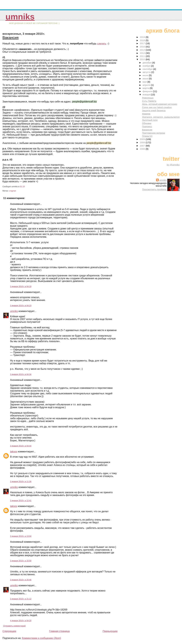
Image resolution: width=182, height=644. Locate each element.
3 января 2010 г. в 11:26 (21, 481)
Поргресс (147, 126)
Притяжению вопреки (154, 133)
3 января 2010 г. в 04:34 (21, 374)
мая (145, 82)
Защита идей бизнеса (154, 110)
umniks (20, 17)
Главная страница (59, 631)
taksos (14, 452)
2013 (143, 50)
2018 (143, 40)
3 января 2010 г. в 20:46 (21, 580)
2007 (143, 146)
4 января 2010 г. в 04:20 (21, 621)
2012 (143, 53)
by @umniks (173, 165)
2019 (143, 37)
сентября (148, 69)
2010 (143, 59)
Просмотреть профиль (154, 189)
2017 (143, 43)
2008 (143, 142)
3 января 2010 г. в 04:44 (21, 446)
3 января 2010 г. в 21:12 (21, 599)
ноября (147, 66)
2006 (143, 149)
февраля (148, 91)
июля (146, 75)
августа (147, 72)
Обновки (147, 123)
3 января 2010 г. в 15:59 (21, 561)
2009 (143, 139)
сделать (102, 44)
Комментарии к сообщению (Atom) (41, 638)
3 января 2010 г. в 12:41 (21, 501)
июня (146, 79)
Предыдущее (110, 631)
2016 (143, 47)
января (147, 95)
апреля (147, 85)
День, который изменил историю (160, 104)
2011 (143, 56)
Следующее (9, 631)
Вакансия (10, 38)
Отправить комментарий (14, 626)
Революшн (148, 98)
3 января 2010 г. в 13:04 (21, 536)
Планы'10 (147, 136)
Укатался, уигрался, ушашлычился (161, 117)
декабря (147, 63)
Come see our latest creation (157, 107)
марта (146, 88)
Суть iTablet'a (149, 101)
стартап (13, 191)
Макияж (146, 114)
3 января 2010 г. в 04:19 (21, 286)
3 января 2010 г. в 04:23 (21, 305)
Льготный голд (150, 120)
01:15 (22, 186)
